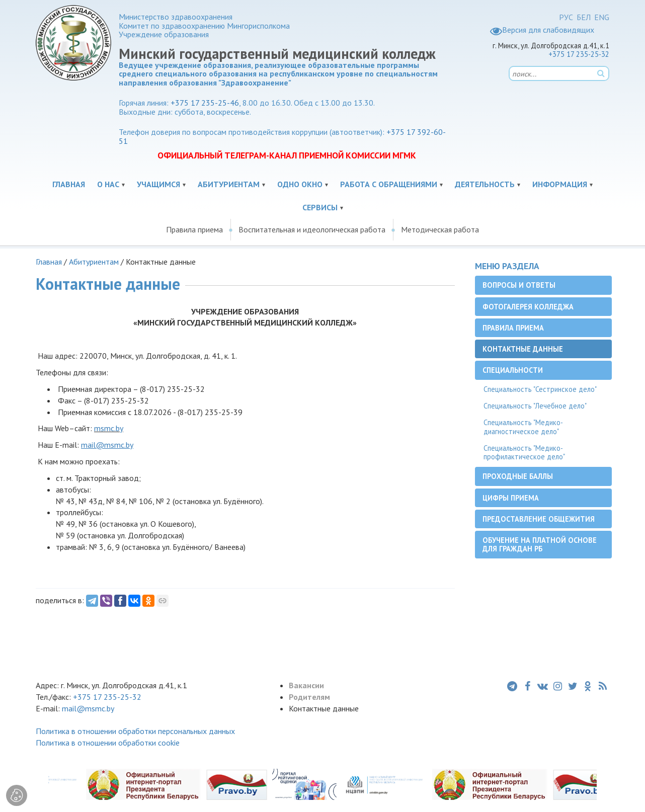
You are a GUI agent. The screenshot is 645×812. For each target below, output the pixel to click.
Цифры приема (511, 498)
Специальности (513, 370)
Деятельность (485, 184)
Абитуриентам (229, 184)
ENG (602, 17)
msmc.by (109, 428)
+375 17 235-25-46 (205, 103)
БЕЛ (584, 17)
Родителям (309, 697)
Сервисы (320, 207)
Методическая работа (440, 229)
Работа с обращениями (389, 184)
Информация (560, 184)
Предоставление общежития (539, 519)
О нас (108, 184)
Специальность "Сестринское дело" (540, 389)
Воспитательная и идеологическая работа (312, 229)
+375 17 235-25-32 (579, 54)
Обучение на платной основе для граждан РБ (540, 544)
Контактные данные (523, 349)
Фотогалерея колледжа (528, 307)
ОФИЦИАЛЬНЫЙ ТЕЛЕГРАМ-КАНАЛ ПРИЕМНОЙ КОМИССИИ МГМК (287, 155)
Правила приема (194, 229)
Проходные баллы (518, 476)
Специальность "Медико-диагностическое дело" (523, 427)
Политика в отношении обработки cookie (108, 743)
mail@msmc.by (88, 708)
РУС (566, 17)
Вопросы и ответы (519, 285)
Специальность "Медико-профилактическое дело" (524, 452)
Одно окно (300, 184)
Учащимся (158, 184)
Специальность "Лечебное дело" (535, 406)
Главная (69, 184)
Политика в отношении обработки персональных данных (135, 731)
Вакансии (306, 685)
